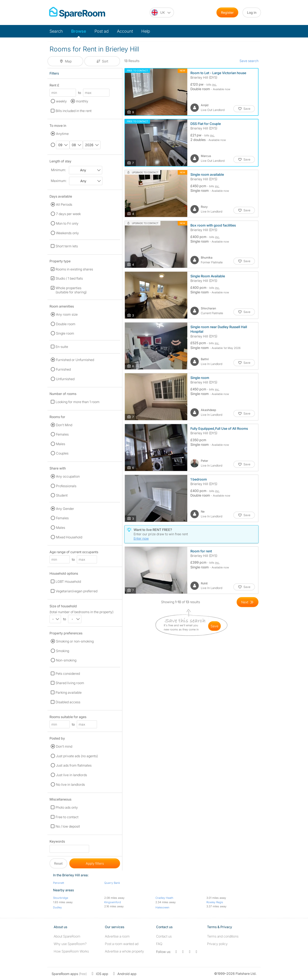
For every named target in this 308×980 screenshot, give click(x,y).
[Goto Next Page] (248, 602)
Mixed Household (69, 537)
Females (62, 434)
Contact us (164, 936)
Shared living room (70, 683)
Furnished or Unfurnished (75, 360)
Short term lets (67, 246)
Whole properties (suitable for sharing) (71, 290)
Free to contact (67, 817)
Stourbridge (61, 898)
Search (56, 31)
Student (62, 495)
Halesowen (162, 907)
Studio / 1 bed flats (69, 278)
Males (61, 444)
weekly (61, 101)
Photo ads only (67, 807)
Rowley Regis (215, 902)
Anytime (62, 134)
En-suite (62, 347)
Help (146, 31)
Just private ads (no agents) (77, 756)
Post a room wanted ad (122, 944)
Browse (79, 31)
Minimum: (58, 170)
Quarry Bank (112, 883)
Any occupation (68, 476)
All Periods (64, 204)
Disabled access (68, 702)
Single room (65, 333)
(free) (69, 974)
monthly (82, 101)
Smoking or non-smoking (75, 641)
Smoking (63, 651)
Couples (62, 453)
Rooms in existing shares (74, 269)
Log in (252, 12)
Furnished (63, 369)
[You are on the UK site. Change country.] (162, 12)
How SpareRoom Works (71, 951)
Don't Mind (64, 425)
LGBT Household (68, 582)
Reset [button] (58, 863)
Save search (249, 61)
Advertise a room (117, 936)
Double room (66, 324)
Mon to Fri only (67, 223)
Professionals (66, 486)
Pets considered (68, 674)
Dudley (57, 907)
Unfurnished (65, 379)
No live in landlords (70, 784)
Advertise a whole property (124, 951)
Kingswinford (113, 902)
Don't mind (64, 746)
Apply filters (95, 863)
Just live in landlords (71, 775)
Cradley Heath (164, 898)
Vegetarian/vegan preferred (76, 591)
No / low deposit (68, 826)
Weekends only (67, 233)
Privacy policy (217, 944)
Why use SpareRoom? (70, 944)
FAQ (159, 944)
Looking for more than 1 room (78, 402)
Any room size (67, 314)
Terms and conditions (223, 936)
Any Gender (65, 509)
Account (125, 31)
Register (227, 12)
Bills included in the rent (74, 111)
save (214, 626)
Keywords (57, 842)
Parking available (69, 692)
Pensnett (59, 883)
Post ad (102, 31)
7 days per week (68, 214)
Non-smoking (66, 660)
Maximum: (59, 181)
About (67, 936)
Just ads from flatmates (74, 765)
